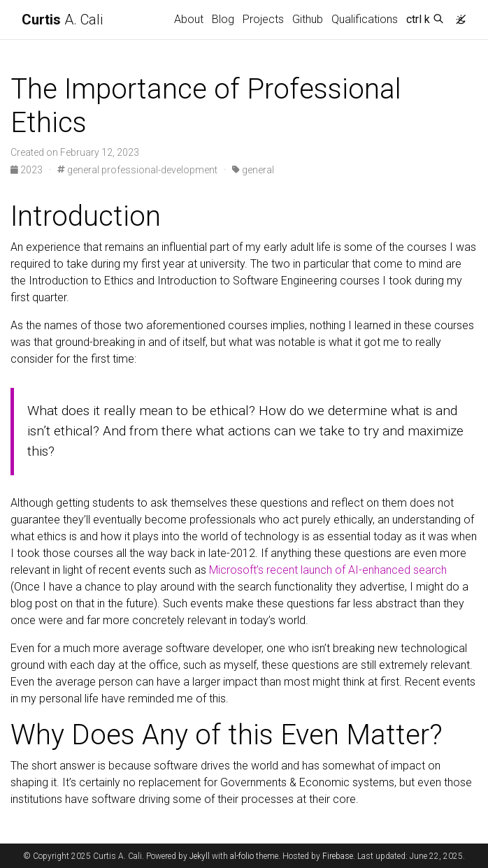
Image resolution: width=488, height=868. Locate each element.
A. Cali (62, 20)
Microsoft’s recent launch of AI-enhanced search (328, 570)
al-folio (242, 856)
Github (308, 19)
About (189, 19)
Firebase (338, 856)
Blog (223, 19)
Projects (263, 19)
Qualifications (365, 19)
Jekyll (200, 856)
